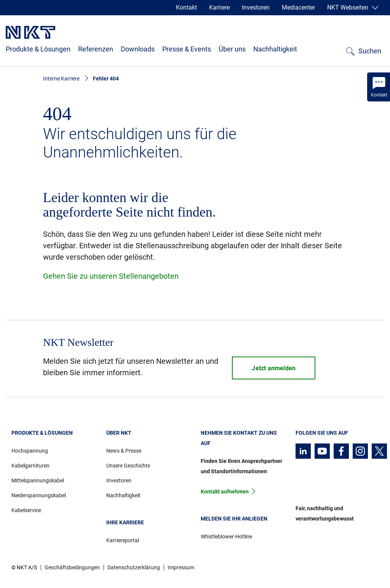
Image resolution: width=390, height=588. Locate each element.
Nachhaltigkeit (275, 49)
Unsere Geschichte (128, 466)
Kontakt (186, 7)
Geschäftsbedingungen (72, 567)
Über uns (232, 49)
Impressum (181, 567)
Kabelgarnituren (30, 466)
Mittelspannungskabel (38, 480)
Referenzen (96, 49)
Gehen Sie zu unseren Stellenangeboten (111, 276)
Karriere (219, 7)
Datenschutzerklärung (134, 567)
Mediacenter (298, 7)
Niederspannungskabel (39, 495)
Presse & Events (187, 49)
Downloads (138, 49)
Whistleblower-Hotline (226, 537)
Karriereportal (123, 540)
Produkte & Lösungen (38, 49)
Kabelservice (26, 510)
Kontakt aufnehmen (225, 492)
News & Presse (124, 451)
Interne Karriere (61, 79)
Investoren (256, 7)
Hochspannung (30, 451)
